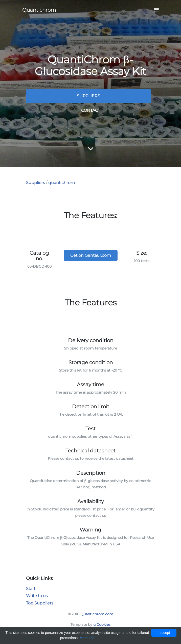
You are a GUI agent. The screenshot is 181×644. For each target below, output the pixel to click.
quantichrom (62, 183)
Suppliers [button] (88, 96)
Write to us (37, 596)
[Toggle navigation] (155, 10)
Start (31, 589)
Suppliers (36, 183)
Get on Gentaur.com (91, 255)
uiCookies (102, 624)
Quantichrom (39, 10)
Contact (91, 110)
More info (87, 638)
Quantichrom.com (97, 614)
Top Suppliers (40, 603)
